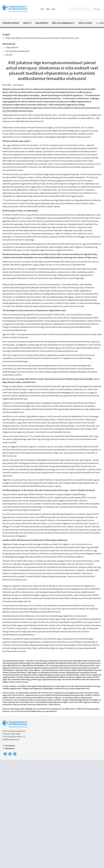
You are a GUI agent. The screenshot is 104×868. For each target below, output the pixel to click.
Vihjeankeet (10, 748)
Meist (26, 23)
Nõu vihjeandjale (62, 23)
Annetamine (10, 746)
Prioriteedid (10, 23)
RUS (53, 9)
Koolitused (85, 23)
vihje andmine (12, 48)
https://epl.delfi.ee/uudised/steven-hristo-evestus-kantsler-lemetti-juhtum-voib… (43, 38)
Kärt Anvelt (18, 85)
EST (42, 9)
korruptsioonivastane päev (18, 51)
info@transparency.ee (11, 740)
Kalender (41, 23)
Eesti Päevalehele (10, 111)
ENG (48, 9)
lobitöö (9, 55)
